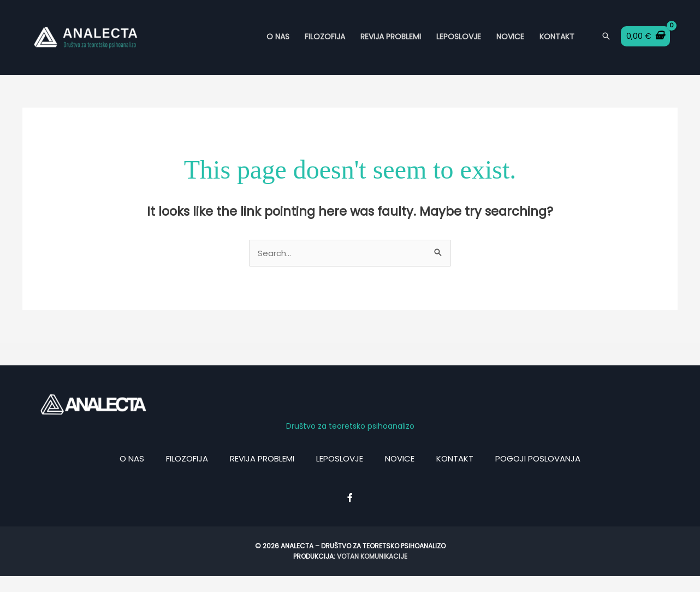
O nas (278, 44)
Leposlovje (459, 44)
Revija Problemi (391, 44)
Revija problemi (262, 474)
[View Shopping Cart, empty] (645, 44)
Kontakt (557, 44)
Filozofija (325, 44)
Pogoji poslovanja (538, 474)
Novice (510, 44)
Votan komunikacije (372, 572)
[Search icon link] (606, 45)
